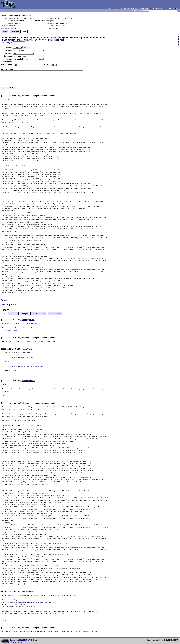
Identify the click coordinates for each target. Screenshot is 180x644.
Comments (13, 314)
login (178, 8)
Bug (4, 15)
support (117, 8)
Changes (25, 314)
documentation (125, 8)
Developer (15, 31)
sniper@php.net (28, 349)
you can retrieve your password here (47, 40)
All (4, 314)
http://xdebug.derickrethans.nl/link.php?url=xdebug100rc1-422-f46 (28, 602)
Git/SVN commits (38, 314)
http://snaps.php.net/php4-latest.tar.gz (20, 357)
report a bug (135, 8)
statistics (164, 8)
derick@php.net (28, 381)
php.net (111, 8)
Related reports (55, 314)
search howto (155, 8)
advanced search (145, 8)
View (5, 31)
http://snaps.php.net (10, 330)
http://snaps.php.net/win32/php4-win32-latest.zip (23, 366)
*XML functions (61, 23)
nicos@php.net (28, 320)
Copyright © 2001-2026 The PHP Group (23, 640)
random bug (171, 8)
